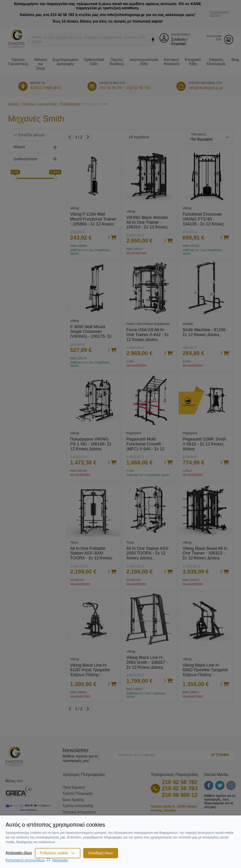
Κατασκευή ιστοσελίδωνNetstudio (37, 860)
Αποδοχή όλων (101, 853)
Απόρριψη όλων (19, 853)
